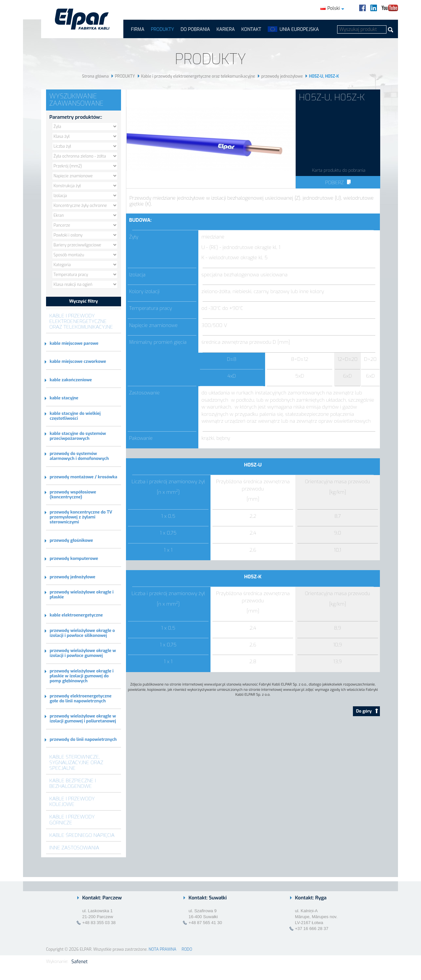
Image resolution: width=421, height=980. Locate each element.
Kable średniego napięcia (82, 835)
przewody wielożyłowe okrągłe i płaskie (82, 594)
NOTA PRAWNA (162, 949)
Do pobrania (195, 29)
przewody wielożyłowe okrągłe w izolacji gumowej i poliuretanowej (83, 718)
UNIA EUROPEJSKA (299, 29)
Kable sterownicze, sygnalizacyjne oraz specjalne (76, 762)
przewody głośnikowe (71, 540)
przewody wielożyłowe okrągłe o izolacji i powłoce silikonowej (82, 633)
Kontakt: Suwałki (208, 898)
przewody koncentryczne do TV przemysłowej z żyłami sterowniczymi (81, 517)
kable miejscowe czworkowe (78, 361)
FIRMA (138, 29)
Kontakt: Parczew (102, 898)
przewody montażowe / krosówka (83, 477)
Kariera (226, 29)
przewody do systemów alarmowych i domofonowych (79, 456)
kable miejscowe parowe (74, 343)
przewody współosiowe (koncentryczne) (73, 494)
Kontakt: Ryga (311, 898)
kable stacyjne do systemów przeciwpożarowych (78, 436)
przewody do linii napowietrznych (83, 739)
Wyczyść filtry (83, 301)
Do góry (367, 711)
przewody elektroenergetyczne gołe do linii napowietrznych (81, 698)
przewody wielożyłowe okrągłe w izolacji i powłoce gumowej (83, 653)
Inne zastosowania (74, 848)
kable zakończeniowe (71, 380)
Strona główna (96, 76)
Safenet (79, 962)
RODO (187, 949)
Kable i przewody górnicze (72, 819)
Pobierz (338, 183)
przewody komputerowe (74, 558)
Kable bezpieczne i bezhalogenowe (73, 783)
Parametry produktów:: (76, 117)
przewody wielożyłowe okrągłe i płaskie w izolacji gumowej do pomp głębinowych (82, 676)
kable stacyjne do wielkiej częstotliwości (75, 416)
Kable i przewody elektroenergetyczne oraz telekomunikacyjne (198, 76)
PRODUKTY (162, 29)
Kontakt (251, 29)
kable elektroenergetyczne (76, 615)
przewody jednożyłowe (282, 76)
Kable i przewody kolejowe (72, 801)
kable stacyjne (64, 398)
